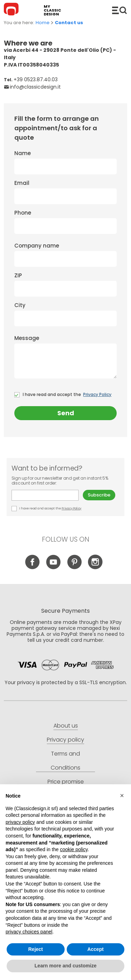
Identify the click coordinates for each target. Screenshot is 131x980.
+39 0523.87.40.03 (36, 80)
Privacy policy (65, 740)
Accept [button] (96, 949)
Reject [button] (36, 949)
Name (65, 162)
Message (65, 356)
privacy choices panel (29, 932)
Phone (65, 221)
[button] (122, 795)
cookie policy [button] (74, 849)
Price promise (66, 782)
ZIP (65, 284)
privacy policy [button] (20, 822)
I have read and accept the (63, 394)
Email (65, 192)
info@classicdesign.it (35, 87)
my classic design (52, 10)
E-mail (45, 495)
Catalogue (119, 10)
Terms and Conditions (65, 761)
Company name (65, 254)
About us (66, 726)
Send (66, 413)
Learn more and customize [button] (65, 966)
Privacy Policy (97, 394)
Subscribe (99, 495)
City (65, 314)
